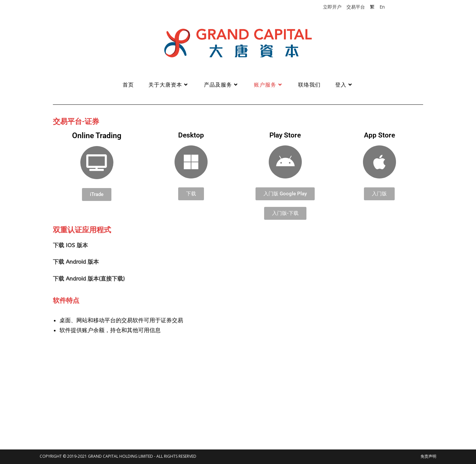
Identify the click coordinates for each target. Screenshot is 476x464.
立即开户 (332, 7)
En (382, 7)
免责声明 (428, 456)
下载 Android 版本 (76, 262)
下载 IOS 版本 (70, 245)
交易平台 (356, 7)
